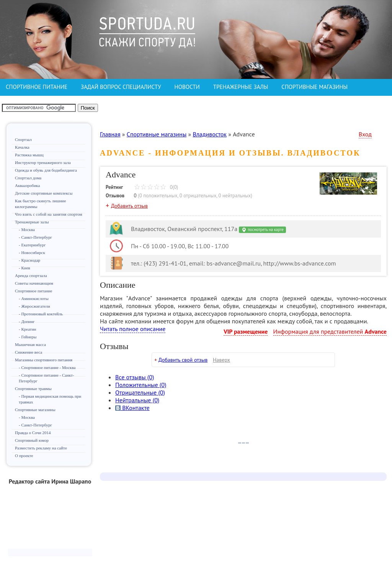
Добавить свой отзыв (183, 360)
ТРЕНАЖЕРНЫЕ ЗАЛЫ (241, 87)
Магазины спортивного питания (44, 360)
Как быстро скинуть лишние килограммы (40, 204)
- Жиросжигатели (34, 306)
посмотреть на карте (262, 230)
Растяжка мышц (29, 155)
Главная (110, 134)
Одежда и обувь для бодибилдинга (46, 170)
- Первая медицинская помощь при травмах (50, 399)
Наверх (221, 360)
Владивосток (210, 134)
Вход (365, 134)
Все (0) (135, 377)
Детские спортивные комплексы (44, 193)
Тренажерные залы (32, 222)
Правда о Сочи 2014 (33, 433)
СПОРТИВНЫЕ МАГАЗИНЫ (314, 87)
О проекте (24, 456)
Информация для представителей (330, 331)
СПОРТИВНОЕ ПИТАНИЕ (37, 87)
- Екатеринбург (32, 245)
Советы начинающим (34, 283)
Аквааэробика (27, 185)
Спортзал (23, 139)
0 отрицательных (198, 196)
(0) (141, 385)
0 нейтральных (234, 196)
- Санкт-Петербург (35, 237)
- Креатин (27, 329)
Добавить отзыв (129, 206)
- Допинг (27, 321)
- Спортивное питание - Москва (47, 367)
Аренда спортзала (31, 275)
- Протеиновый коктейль (41, 314)
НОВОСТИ (187, 87)
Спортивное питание (33, 291)
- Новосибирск (32, 252)
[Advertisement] (50, 520)
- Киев (24, 268)
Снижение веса (29, 352)
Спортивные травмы (33, 389)
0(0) (156, 187)
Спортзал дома (28, 178)
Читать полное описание (133, 329)
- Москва (27, 230)
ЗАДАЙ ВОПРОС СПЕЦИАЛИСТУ (121, 87)
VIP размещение (246, 331)
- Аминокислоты (34, 298)
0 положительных (158, 196)
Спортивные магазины (35, 410)
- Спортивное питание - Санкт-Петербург (47, 378)
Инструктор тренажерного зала (43, 162)
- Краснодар (29, 260)
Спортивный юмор (32, 440)
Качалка (22, 147)
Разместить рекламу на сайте (41, 448)
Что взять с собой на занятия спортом (49, 214)
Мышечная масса (30, 344)
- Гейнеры (28, 337)
